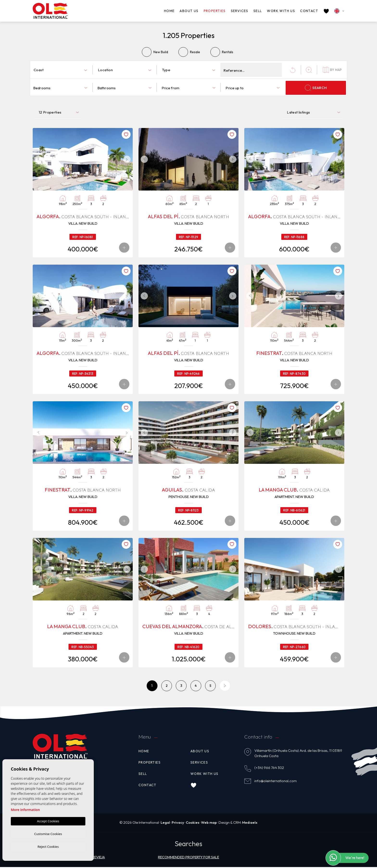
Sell (258, 11)
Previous (38, 159)
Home (169, 11)
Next (128, 159)
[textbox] (61, 70)
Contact (309, 11)
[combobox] (60, 70)
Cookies (193, 824)
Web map (209, 824)
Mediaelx (251, 824)
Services (240, 11)
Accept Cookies (48, 820)
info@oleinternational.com (276, 782)
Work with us (281, 11)
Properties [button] (215, 11)
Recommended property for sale (189, 858)
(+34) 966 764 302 (269, 769)
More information (25, 809)
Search (316, 88)
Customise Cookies (48, 833)
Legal (165, 824)
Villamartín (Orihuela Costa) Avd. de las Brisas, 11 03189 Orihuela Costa (298, 754)
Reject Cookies (48, 846)
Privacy (178, 824)
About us (189, 11)
